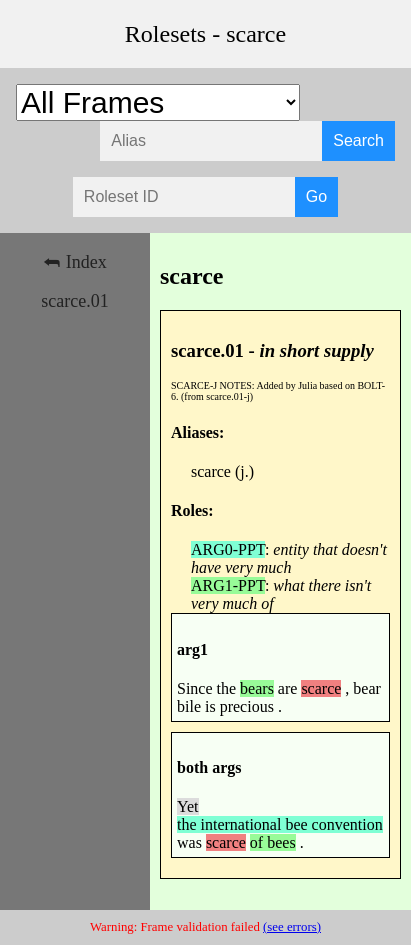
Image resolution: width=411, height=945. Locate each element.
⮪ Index (74, 262)
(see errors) (292, 927)
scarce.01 (74, 301)
